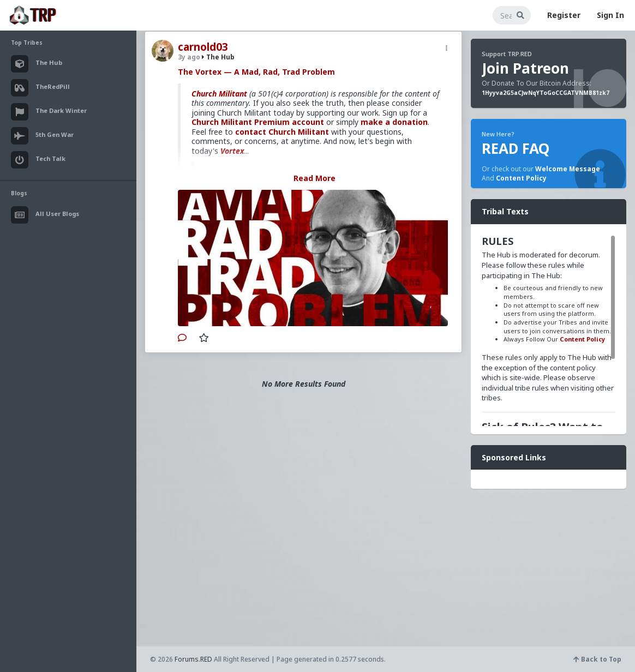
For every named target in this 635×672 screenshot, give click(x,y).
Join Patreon (525, 68)
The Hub (218, 57)
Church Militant (219, 94)
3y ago (189, 57)
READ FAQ (516, 148)
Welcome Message (568, 169)
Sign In (610, 15)
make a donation (394, 122)
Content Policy (521, 178)
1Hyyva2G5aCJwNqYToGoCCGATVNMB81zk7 (546, 93)
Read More (314, 178)
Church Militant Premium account (258, 122)
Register (564, 15)
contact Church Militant (282, 132)
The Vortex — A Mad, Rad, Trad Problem (256, 72)
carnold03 (203, 47)
